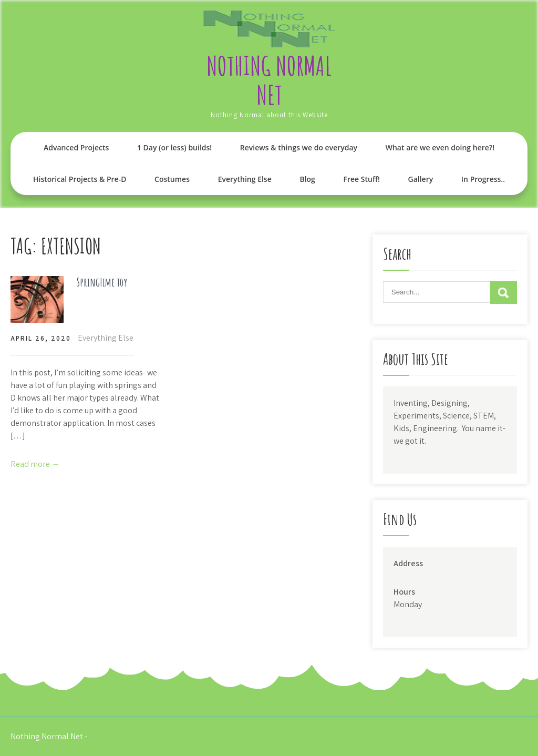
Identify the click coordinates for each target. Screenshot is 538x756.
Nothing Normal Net (269, 80)
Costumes (172, 179)
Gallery (421, 179)
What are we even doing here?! (440, 147)
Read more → (35, 464)
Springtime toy (102, 282)
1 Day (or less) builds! (174, 147)
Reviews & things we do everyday (299, 147)
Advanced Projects (76, 147)
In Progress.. (483, 179)
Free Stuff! (361, 179)
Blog (307, 179)
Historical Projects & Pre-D (80, 179)
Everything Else (245, 179)
